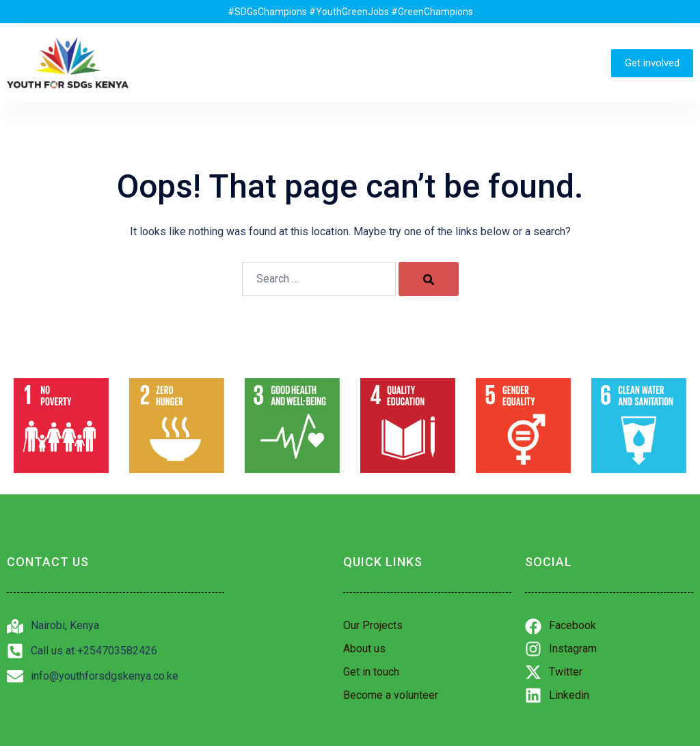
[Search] (429, 279)
